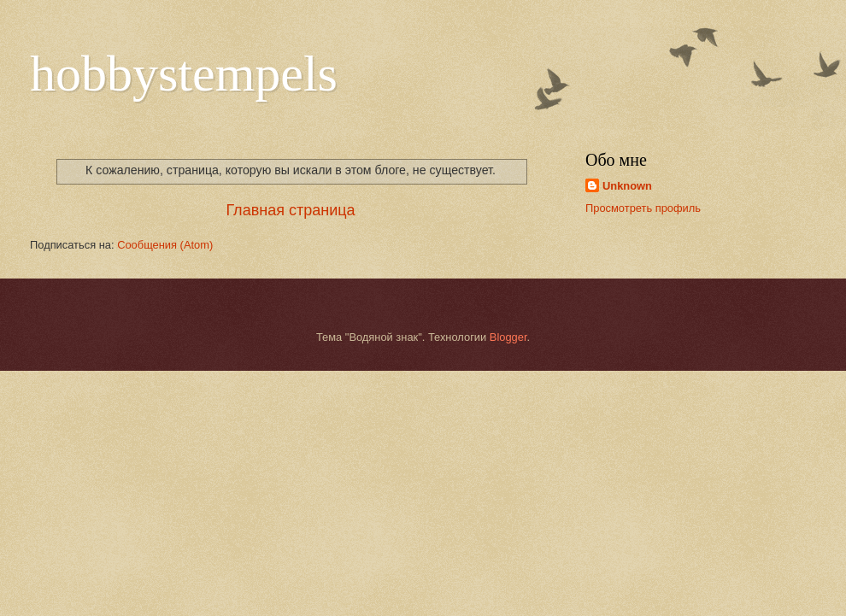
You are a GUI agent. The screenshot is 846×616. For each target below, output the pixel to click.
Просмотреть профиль (643, 208)
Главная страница (290, 210)
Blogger (508, 337)
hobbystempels (184, 73)
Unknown (627, 186)
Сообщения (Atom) (165, 245)
